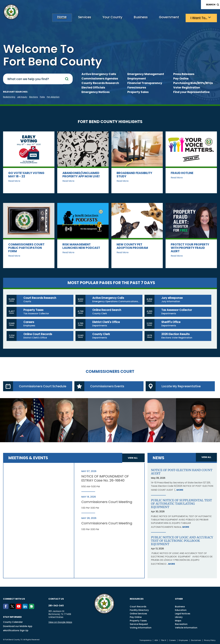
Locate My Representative (182, 386)
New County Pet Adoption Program (132, 246)
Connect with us (14, 599)
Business (136, 18)
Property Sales (138, 92)
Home (53, 17)
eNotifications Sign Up (16, 630)
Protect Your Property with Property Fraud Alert (190, 248)
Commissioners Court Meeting (107, 502)
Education (181, 610)
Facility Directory (139, 610)
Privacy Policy (210, 640)
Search (211, 5)
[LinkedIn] (26, 608)
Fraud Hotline (182, 173)
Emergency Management (146, 74)
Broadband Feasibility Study (134, 175)
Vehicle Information (186, 628)
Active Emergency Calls (99, 74)
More (180, 490)
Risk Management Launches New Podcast (81, 246)
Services (77, 18)
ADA (156, 640)
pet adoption (53, 97)
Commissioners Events (108, 386)
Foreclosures (137, 87)
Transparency (145, 640)
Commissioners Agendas (100, 78)
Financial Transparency (145, 83)
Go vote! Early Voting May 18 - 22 (26, 175)
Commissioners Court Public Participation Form (26, 248)
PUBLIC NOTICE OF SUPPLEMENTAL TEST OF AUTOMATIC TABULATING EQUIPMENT (181, 504)
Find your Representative (191, 92)
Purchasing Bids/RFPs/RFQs (193, 83)
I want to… (198, 18)
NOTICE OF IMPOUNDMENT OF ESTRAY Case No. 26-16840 (105, 478)
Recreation (181, 624)
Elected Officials (93, 87)
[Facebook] (6, 608)
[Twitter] (13, 608)
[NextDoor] (32, 608)
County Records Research (100, 83)
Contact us (56, 599)
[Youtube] (19, 608)
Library (179, 617)
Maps (178, 621)
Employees (183, 640)
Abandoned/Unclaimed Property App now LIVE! (81, 175)
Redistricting (9, 97)
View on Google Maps (60, 622)
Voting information (141, 628)
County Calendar (13, 622)
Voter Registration (187, 87)
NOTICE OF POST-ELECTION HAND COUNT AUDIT (182, 472)
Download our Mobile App (18, 626)
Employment (137, 78)
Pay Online (181, 78)
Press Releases (184, 74)
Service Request (139, 624)
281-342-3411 (56, 606)
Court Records (138, 607)
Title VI (163, 640)
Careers (172, 640)
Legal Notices (183, 614)
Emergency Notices (96, 92)
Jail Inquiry (22, 97)
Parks (42, 97)
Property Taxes (138, 621)
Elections (34, 97)
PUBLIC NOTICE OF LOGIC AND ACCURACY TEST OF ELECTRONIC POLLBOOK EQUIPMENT (182, 541)
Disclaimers (196, 640)
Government (167, 18)
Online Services (138, 614)
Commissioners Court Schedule (44, 386)
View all (133, 458)
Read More (14, 181)
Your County (106, 18)
